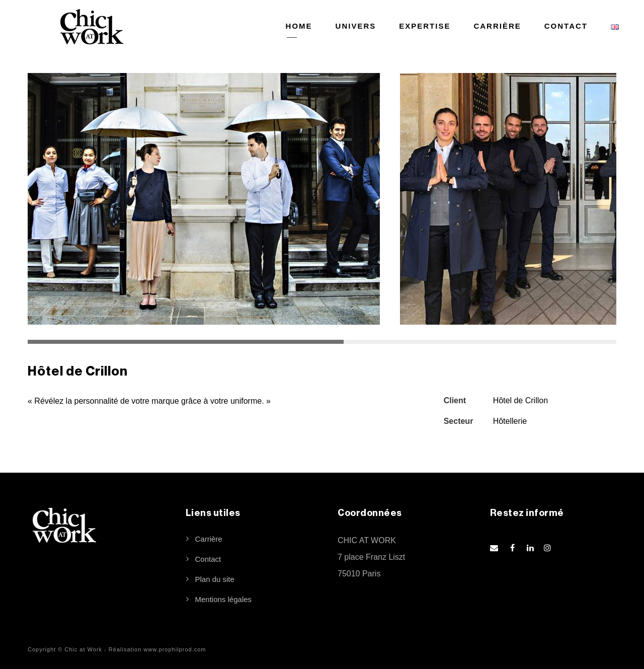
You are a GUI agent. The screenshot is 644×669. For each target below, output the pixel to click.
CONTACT (566, 26)
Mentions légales (224, 599)
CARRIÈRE (497, 26)
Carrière (209, 539)
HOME (299, 26)
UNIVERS (356, 26)
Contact (208, 559)
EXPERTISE (425, 26)
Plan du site (215, 579)
